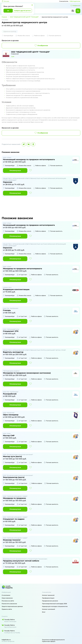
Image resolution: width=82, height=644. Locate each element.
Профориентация (48, 598)
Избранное (75, 6)
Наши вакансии (7, 598)
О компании (6, 595)
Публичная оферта (49, 641)
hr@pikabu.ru (6, 640)
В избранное (41, 46)
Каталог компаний (49, 609)
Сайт (13, 57)
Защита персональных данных (12, 606)
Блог (44, 612)
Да (8, 11)
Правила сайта (7, 609)
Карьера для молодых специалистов (55, 606)
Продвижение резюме (50, 601)
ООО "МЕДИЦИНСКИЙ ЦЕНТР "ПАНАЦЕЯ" (24, 17)
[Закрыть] (32, 5)
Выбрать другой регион (23, 11)
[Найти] (78, 11)
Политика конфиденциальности (53, 640)
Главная (4, 17)
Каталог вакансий (48, 595)
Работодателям (75, 1)
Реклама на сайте (8, 601)
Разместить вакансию (9, 604)
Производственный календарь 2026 (55, 604)
